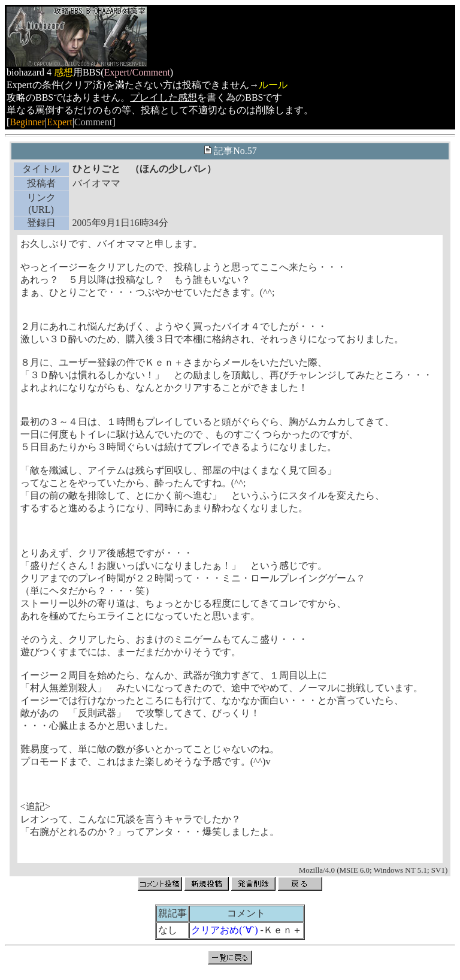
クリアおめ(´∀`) (224, 930)
